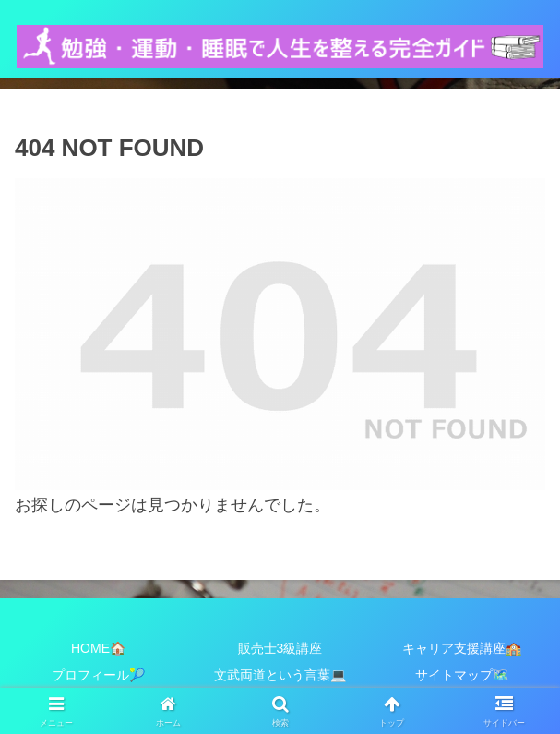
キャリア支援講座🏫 (462, 648)
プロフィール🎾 (98, 675)
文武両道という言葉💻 (280, 675)
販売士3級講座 (280, 648)
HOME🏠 (98, 648)
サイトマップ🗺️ (462, 675)
